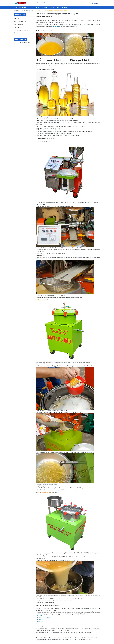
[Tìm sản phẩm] (61, 3)
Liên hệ (57, 7)
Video (16, 36)
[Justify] (84, 3)
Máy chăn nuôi (18, 27)
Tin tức (51, 7)
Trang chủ (37, 7)
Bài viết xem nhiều (20, 39)
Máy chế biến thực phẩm (20, 21)
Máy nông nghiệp (18, 24)
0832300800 (95, 3)
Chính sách (65, 7)
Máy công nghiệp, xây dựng (21, 30)
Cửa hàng (44, 7)
